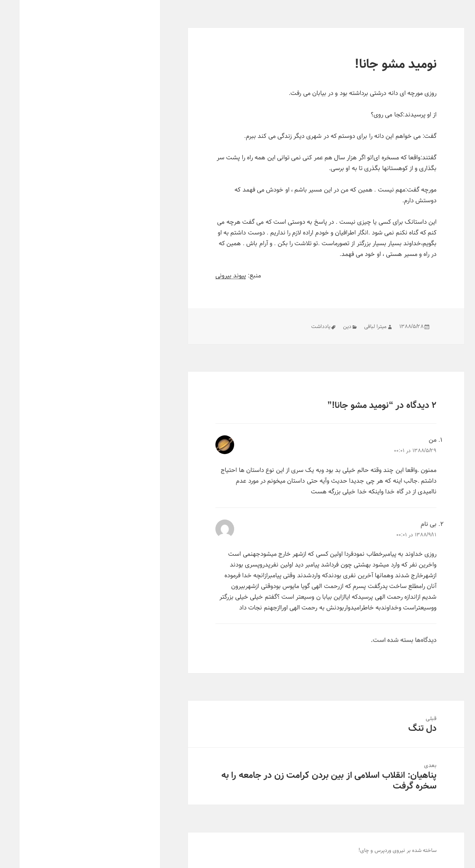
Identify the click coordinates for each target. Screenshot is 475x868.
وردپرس (363, 850)
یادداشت (301, 326)
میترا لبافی (356, 326)
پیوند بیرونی (211, 275)
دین (328, 326)
